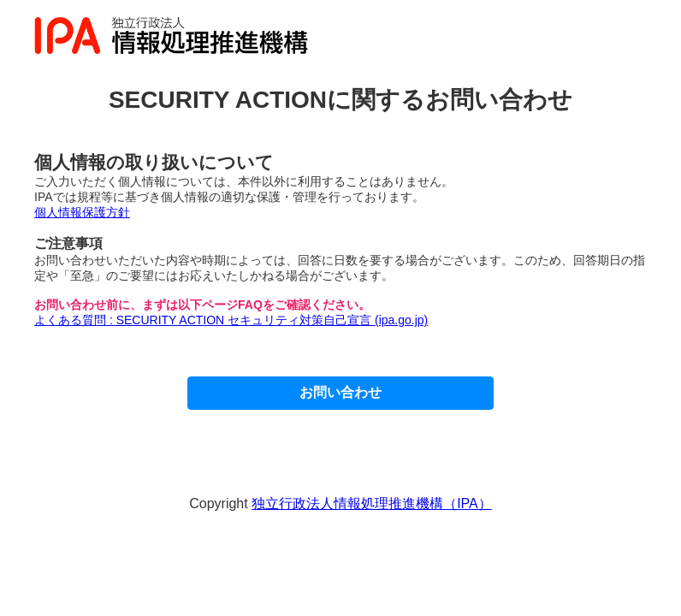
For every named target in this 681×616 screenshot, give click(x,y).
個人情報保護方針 (82, 212)
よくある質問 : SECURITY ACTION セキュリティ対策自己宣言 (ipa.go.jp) (231, 320)
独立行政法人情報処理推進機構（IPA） (372, 503)
